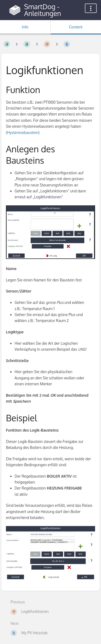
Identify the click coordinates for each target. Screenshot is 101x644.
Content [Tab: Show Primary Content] (76, 27)
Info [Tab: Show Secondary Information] (25, 27)
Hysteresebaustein (23, 132)
